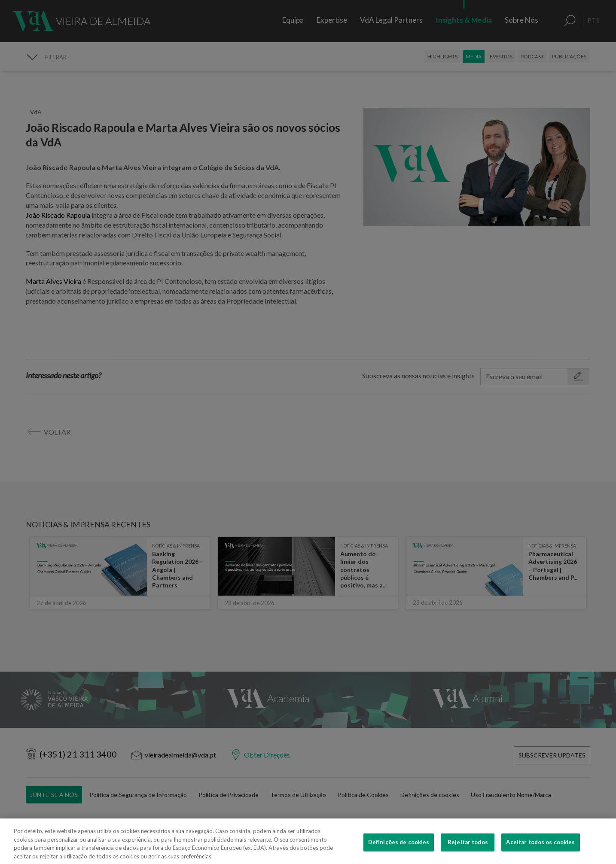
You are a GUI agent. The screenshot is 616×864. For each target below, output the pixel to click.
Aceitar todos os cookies (540, 853)
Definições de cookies (399, 853)
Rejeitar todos (468, 853)
